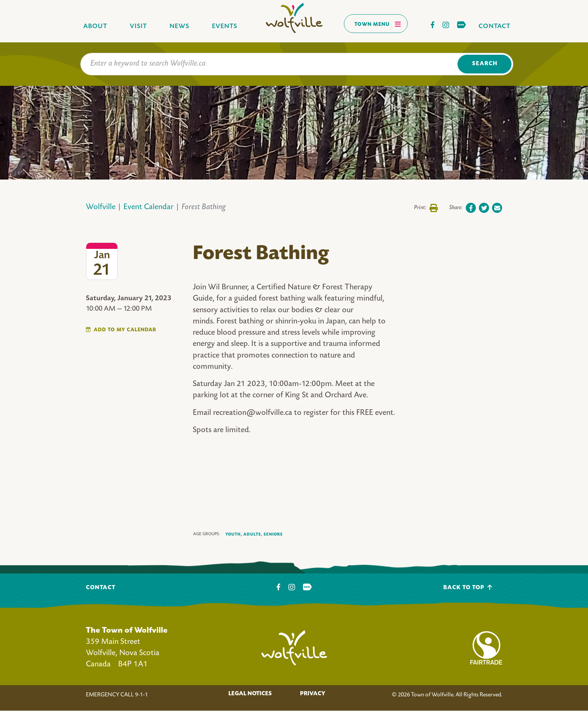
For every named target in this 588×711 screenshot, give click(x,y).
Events (225, 26)
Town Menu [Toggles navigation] (378, 24)
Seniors (273, 534)
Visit (138, 26)
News (179, 26)
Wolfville (101, 207)
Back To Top (468, 588)
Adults (253, 535)
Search (485, 64)
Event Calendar (148, 207)
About (95, 26)
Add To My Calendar (125, 330)
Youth (234, 535)
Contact (494, 26)
